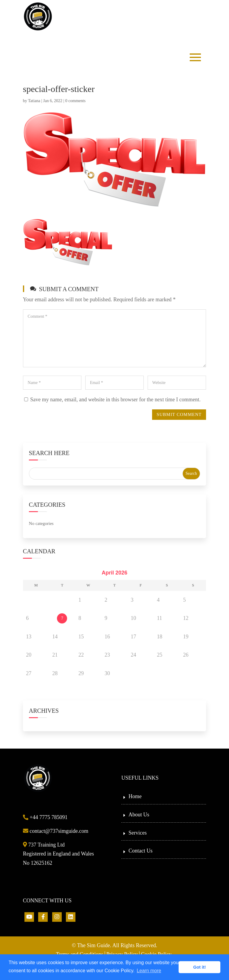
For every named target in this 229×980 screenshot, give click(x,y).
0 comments (75, 101)
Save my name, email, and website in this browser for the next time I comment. (115, 400)
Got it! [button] (199, 967)
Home (135, 796)
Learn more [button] (149, 971)
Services (138, 833)
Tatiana (34, 101)
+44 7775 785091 (45, 817)
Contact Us (141, 851)
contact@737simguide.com (56, 831)
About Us (139, 815)
